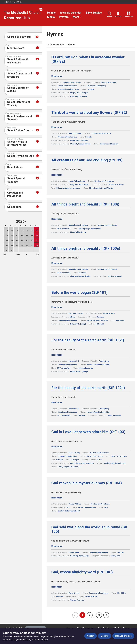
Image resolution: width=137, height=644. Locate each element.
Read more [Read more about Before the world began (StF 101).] (57, 307)
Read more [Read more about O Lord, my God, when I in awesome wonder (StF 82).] (57, 76)
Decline (105, 636)
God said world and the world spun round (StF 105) (90, 529)
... (94, 616)
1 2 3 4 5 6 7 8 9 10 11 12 (21, 254)
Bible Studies (94, 13)
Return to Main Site (13, 2)
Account (118, 14)
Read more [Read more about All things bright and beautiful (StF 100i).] (57, 219)
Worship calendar (71, 13)
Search (109, 14)
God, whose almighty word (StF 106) (82, 572)
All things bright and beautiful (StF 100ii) (86, 248)
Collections (129, 14)
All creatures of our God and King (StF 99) (87, 160)
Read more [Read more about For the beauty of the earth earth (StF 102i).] (57, 355)
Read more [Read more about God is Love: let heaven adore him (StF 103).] (57, 447)
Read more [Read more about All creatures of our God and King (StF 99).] (57, 175)
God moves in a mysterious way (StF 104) (87, 483)
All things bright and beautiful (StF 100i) (85, 204)
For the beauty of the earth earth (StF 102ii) (88, 388)
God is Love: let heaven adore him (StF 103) (88, 432)
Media (51, 17)
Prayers (64, 17)
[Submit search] (37, 37)
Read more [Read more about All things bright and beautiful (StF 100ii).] (57, 263)
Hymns (51, 13)
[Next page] (106, 615)
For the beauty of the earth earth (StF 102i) (88, 340)
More (77, 17)
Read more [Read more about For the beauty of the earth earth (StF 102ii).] (57, 402)
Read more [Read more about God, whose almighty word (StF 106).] (57, 587)
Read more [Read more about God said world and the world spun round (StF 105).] (57, 546)
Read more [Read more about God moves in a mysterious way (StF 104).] (57, 498)
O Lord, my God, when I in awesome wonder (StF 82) (88, 59)
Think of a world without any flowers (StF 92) (89, 113)
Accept (91, 636)
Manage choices (123, 636)
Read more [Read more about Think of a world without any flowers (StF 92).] (57, 127)
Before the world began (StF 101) (79, 293)
